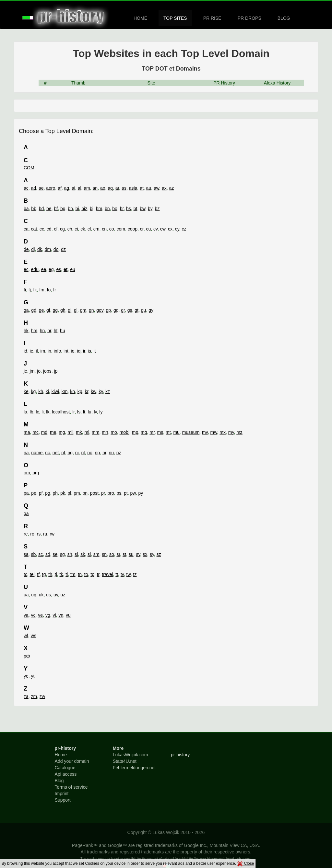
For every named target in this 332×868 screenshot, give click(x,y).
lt (84, 412)
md (44, 432)
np (98, 453)
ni (77, 453)
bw (142, 209)
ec (26, 269)
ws (34, 636)
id (25, 351)
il (37, 351)
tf (38, 574)
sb (34, 554)
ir (84, 351)
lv (95, 412)
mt (168, 432)
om (27, 473)
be (49, 209)
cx (170, 229)
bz (157, 209)
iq (79, 351)
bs (129, 209)
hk (26, 331)
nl (83, 453)
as (124, 188)
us (48, 595)
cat (34, 229)
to (86, 574)
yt (33, 676)
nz (119, 453)
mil (70, 432)
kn (72, 391)
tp (92, 574)
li (42, 412)
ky (101, 391)
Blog (59, 781)
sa (26, 554)
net (56, 453)
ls (79, 412)
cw (163, 229)
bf (56, 209)
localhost (61, 412)
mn (105, 432)
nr (104, 453)
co (112, 229)
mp (135, 432)
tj (56, 574)
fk (35, 290)
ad (34, 188)
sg (62, 554)
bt (136, 209)
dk (40, 249)
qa (26, 513)
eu (73, 269)
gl (76, 310)
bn (107, 209)
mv (205, 432)
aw (156, 188)
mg (62, 432)
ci (76, 229)
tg (44, 574)
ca (26, 229)
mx (223, 432)
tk (61, 574)
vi (54, 615)
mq (144, 432)
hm (34, 331)
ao (103, 188)
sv (138, 554)
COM (29, 168)
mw (214, 432)
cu (148, 229)
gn (91, 310)
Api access (66, 774)
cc (42, 229)
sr (118, 554)
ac (26, 188)
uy (56, 595)
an (95, 188)
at (142, 188)
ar (117, 188)
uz (63, 595)
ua (26, 595)
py (141, 493)
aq (110, 188)
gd (34, 310)
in (49, 351)
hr (49, 331)
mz (239, 432)
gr (123, 310)
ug (34, 595)
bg (63, 209)
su (131, 554)
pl (69, 493)
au (149, 188)
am (87, 188)
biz (84, 209)
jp (56, 371)
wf (26, 636)
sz (159, 554)
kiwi (55, 391)
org (36, 473)
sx (145, 554)
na (26, 453)
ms (160, 432)
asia (133, 188)
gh (63, 310)
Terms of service (71, 787)
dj (33, 249)
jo (39, 371)
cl (89, 229)
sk (83, 554)
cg (62, 229)
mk (79, 432)
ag (67, 188)
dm (48, 249)
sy (152, 554)
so (112, 554)
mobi (124, 432)
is (89, 351)
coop (133, 229)
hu (63, 331)
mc (36, 432)
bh (70, 209)
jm (32, 371)
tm (73, 574)
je (25, 371)
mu (176, 432)
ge (41, 310)
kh (41, 391)
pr (103, 493)
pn (85, 493)
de (26, 249)
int (66, 351)
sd (48, 554)
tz (135, 574)
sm (96, 554)
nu (111, 453)
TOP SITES (175, 18)
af (60, 188)
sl (89, 554)
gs (130, 310)
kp (80, 391)
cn (104, 229)
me (53, 432)
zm (34, 696)
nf (63, 453)
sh (70, 554)
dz (63, 249)
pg (48, 493)
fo (49, 290)
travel (107, 574)
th (50, 574)
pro (111, 493)
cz (184, 229)
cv (155, 229)
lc (37, 412)
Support (63, 800)
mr (152, 432)
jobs (47, 371)
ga (26, 310)
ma (27, 432)
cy (177, 229)
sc (41, 554)
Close (245, 863)
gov (100, 310)
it (95, 351)
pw (133, 493)
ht (56, 331)
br (122, 209)
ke (26, 391)
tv (122, 574)
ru (45, 534)
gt (136, 310)
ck (83, 229)
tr (98, 574)
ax (164, 188)
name (37, 453)
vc (33, 615)
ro (32, 534)
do (56, 249)
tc (25, 574)
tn (80, 574)
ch (70, 229)
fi (25, 290)
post (94, 493)
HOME (140, 18)
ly (101, 412)
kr (86, 391)
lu (90, 412)
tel (32, 574)
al (80, 188)
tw (129, 574)
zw (42, 696)
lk (48, 412)
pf (41, 493)
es (59, 269)
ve (40, 615)
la (25, 412)
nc (47, 453)
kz (108, 391)
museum (191, 432)
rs (39, 534)
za (26, 696)
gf (48, 310)
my (231, 432)
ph (55, 493)
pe (34, 493)
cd (49, 229)
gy (151, 310)
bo (115, 209)
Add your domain (72, 761)
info (58, 351)
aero (51, 188)
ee (44, 269)
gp (109, 310)
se (55, 554)
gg (55, 310)
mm (95, 432)
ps (119, 493)
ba (26, 209)
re (26, 534)
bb (34, 209)
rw (52, 534)
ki (47, 391)
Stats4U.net (125, 761)
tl (67, 574)
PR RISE (212, 18)
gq (116, 310)
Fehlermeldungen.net (134, 768)
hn (42, 331)
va (26, 615)
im (43, 351)
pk (63, 493)
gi (70, 310)
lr (73, 412)
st (124, 554)
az (171, 188)
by (150, 209)
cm (96, 229)
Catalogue (65, 768)
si (76, 554)
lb (32, 412)
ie (32, 351)
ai (73, 188)
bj (92, 209)
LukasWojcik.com (130, 755)
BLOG (284, 18)
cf (56, 229)
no (90, 453)
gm (83, 310)
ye (26, 676)
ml (87, 432)
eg (51, 269)
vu (68, 615)
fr (55, 290)
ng (70, 453)
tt (117, 574)
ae (41, 188)
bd (41, 209)
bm (99, 209)
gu (144, 310)
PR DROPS (249, 18)
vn (61, 615)
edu (35, 269)
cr (142, 229)
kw (93, 391)
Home (61, 755)
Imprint (62, 794)
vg (48, 615)
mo (114, 432)
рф (27, 656)
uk (41, 595)
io (73, 351)
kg (34, 391)
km (65, 391)
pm (77, 493)
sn (104, 554)
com (121, 229)
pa (26, 493)
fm (42, 290)
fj (30, 290)
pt (126, 493)
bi (77, 209)
